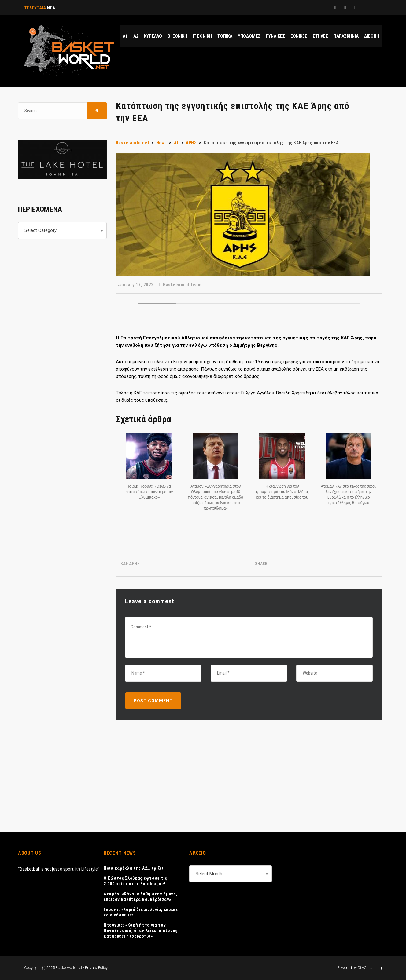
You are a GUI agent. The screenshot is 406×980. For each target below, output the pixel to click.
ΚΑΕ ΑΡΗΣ (130, 564)
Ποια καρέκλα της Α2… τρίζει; (134, 868)
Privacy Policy (96, 968)
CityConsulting (370, 968)
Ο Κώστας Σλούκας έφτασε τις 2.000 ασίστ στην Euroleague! (135, 881)
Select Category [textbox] (41, 230)
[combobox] (62, 230)
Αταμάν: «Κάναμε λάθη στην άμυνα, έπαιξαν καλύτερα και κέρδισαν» (140, 897)
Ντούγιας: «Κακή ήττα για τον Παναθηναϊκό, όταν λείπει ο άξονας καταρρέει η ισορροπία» (141, 931)
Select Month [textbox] (209, 874)
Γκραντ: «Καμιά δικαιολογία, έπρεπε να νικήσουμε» (141, 912)
